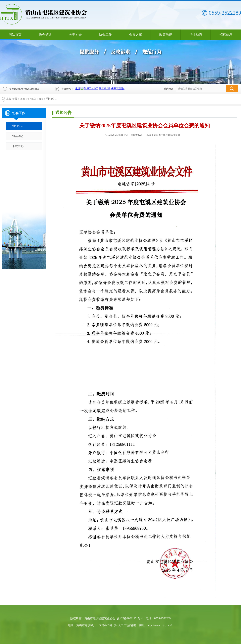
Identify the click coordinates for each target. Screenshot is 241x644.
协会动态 (18, 136)
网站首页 (15, 35)
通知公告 (52, 99)
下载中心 (18, 146)
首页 (23, 99)
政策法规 (166, 35)
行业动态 (196, 35)
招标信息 (226, 35)
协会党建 (45, 35)
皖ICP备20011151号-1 (130, 618)
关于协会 (75, 35)
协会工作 (105, 35)
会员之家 (136, 35)
